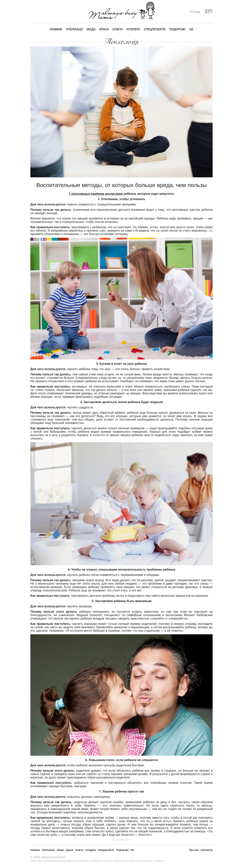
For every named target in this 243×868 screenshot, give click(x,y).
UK (191, 29)
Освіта (118, 29)
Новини (56, 29)
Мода (91, 29)
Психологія (122, 42)
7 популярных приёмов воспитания (96, 194)
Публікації (74, 29)
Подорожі (177, 29)
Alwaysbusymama (53, 857)
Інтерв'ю (133, 29)
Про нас (194, 850)
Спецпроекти (155, 29)
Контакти (207, 850)
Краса (104, 29)
